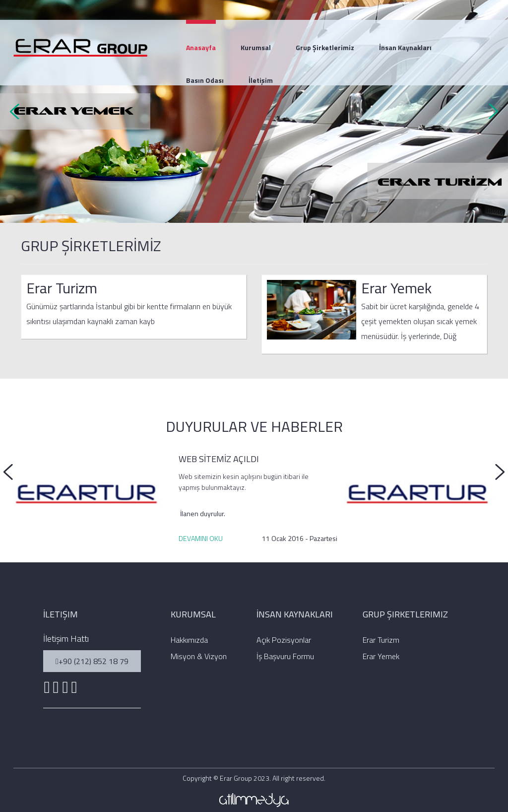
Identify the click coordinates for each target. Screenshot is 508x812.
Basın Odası (205, 80)
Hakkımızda (189, 640)
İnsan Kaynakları (405, 47)
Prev (18, 112)
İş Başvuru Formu (285, 656)
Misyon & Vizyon (199, 656)
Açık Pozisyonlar (284, 640)
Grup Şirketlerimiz (325, 47)
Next (490, 112)
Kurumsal (256, 47)
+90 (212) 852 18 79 (92, 661)
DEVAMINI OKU (201, 538)
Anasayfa (201, 47)
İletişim (261, 80)
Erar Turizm (62, 288)
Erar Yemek (396, 288)
